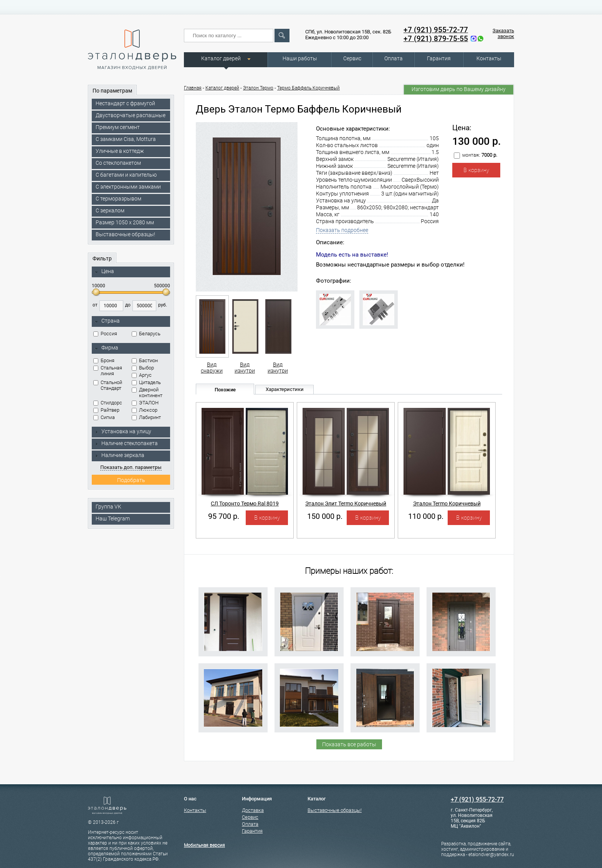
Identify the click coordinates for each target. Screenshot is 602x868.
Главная (193, 88)
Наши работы (300, 58)
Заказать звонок (503, 33)
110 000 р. (426, 516)
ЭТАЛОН (145, 403)
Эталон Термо (258, 88)
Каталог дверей (221, 58)
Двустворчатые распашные (131, 115)
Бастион (145, 360)
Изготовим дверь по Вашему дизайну (459, 89)
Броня (104, 360)
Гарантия (439, 58)
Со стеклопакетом (118, 163)
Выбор (143, 368)
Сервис (352, 58)
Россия (105, 334)
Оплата (394, 58)
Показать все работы (349, 744)
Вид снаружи (212, 335)
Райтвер (106, 410)
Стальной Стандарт (108, 385)
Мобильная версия (204, 845)
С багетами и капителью (126, 175)
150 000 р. (325, 516)
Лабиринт (146, 417)
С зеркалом (110, 210)
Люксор (145, 410)
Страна (107, 321)
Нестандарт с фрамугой (125, 103)
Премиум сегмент (118, 127)
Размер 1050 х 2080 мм (125, 222)
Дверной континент (147, 393)
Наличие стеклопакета (126, 443)
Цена (104, 272)
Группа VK (108, 507)
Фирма (106, 348)
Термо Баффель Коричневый (308, 88)
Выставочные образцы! (125, 234)
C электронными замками (128, 187)
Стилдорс (108, 403)
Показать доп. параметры (131, 467)
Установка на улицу (123, 431)
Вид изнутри (245, 335)
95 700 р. (224, 516)
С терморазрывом (118, 199)
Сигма (104, 417)
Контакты (489, 58)
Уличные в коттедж (120, 151)
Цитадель (146, 382)
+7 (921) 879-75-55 (436, 39)
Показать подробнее (342, 230)
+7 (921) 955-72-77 (436, 30)
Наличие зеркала (119, 455)
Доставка (253, 810)
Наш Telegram (113, 518)
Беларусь (146, 334)
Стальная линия (108, 371)
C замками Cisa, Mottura (126, 139)
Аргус (142, 375)
